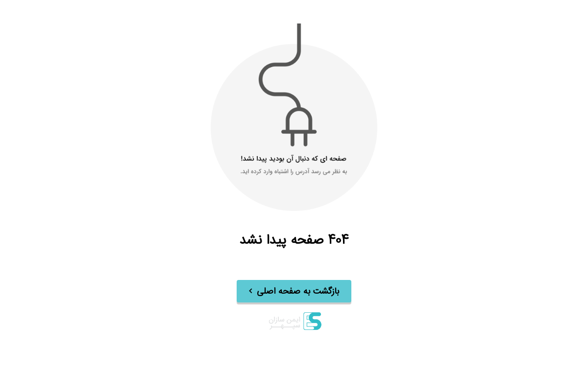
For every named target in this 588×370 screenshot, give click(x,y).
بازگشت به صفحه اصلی (298, 292)
